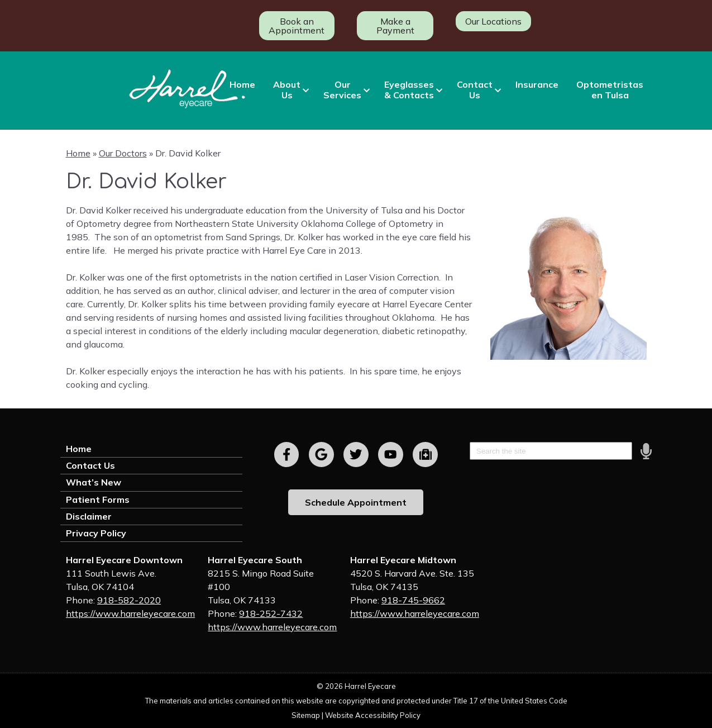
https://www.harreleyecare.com (130, 613)
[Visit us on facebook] (287, 455)
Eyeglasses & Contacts (409, 90)
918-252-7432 (271, 613)
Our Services (342, 90)
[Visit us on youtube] (391, 455)
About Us (287, 90)
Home (242, 84)
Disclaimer (89, 516)
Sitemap (306, 715)
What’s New (94, 482)
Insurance (537, 84)
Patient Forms (98, 499)
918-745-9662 (413, 600)
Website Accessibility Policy (373, 715)
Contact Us (475, 90)
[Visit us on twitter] (356, 455)
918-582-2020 (129, 600)
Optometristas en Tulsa (610, 90)
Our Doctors (123, 153)
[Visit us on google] (321, 455)
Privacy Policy (96, 533)
